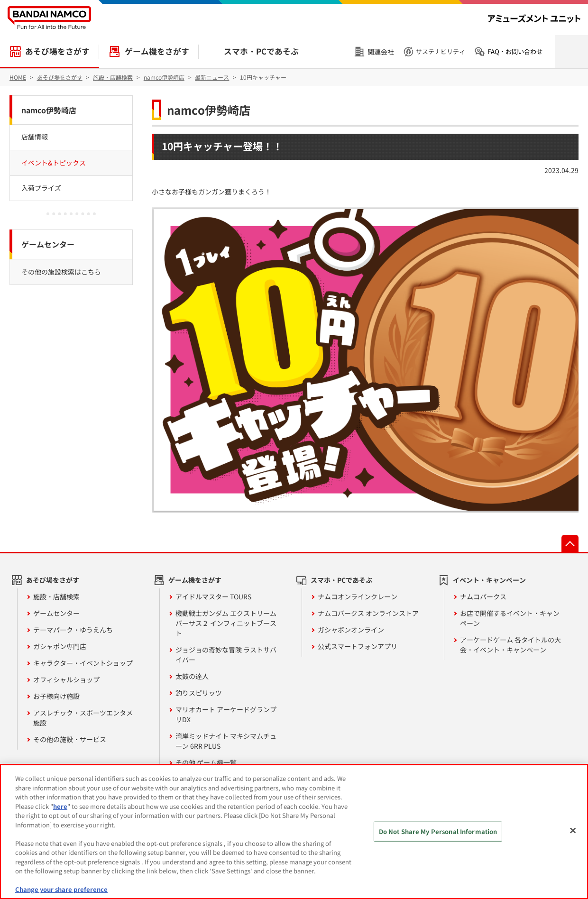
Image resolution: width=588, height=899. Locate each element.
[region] (294, 832)
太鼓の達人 (192, 676)
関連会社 (381, 52)
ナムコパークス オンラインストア (368, 613)
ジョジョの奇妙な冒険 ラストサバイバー (226, 655)
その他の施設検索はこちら (61, 272)
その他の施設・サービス (70, 739)
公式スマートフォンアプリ (358, 646)
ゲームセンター (48, 244)
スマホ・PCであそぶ (261, 51)
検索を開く (571, 52)
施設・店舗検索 (56, 596)
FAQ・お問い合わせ (515, 51)
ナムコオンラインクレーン (358, 596)
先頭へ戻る (570, 543)
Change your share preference (61, 889)
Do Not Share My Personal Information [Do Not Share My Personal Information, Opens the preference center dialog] (438, 831)
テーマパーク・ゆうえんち (73, 630)
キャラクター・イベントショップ (83, 663)
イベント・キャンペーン (489, 580)
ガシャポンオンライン (351, 630)
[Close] (573, 831)
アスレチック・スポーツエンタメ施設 (83, 718)
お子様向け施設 (56, 696)
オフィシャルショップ (66, 679)
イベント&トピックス (54, 163)
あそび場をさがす (57, 51)
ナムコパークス (483, 596)
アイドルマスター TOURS (213, 596)
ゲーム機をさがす (157, 51)
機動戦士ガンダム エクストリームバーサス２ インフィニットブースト (226, 623)
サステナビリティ (441, 51)
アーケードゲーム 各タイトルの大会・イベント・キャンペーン (510, 645)
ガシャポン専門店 (60, 646)
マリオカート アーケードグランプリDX (226, 714)
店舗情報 (35, 137)
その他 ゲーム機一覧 (206, 762)
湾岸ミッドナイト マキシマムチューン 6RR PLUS (226, 741)
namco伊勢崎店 (209, 110)
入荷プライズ (41, 188)
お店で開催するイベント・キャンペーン (510, 618)
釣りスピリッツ (199, 693)
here (60, 806)
